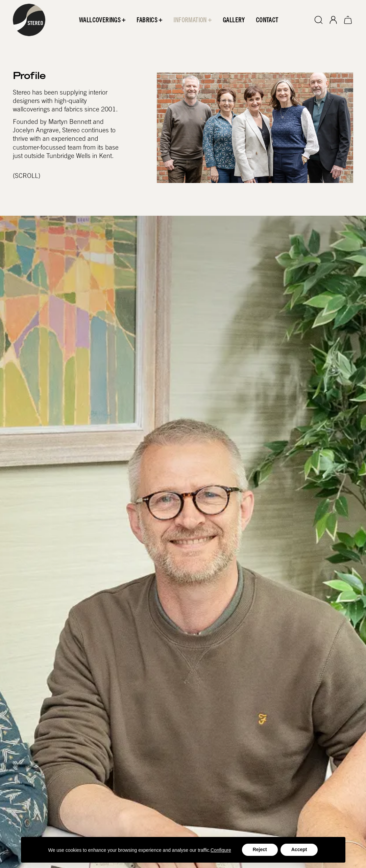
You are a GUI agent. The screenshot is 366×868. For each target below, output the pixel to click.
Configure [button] (221, 850)
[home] (29, 20)
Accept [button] (299, 849)
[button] (102, 20)
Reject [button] (260, 849)
